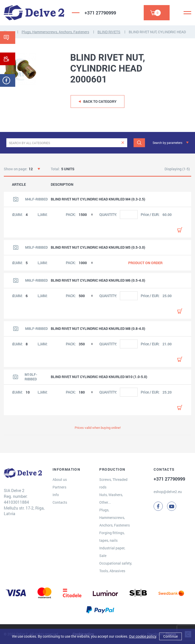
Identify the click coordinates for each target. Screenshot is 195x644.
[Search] (139, 143)
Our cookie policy (143, 636)
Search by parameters (167, 143)
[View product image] (16, 199)
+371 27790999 (100, 13)
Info (56, 495)
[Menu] (187, 13)
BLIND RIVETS (109, 32)
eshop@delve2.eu (168, 492)
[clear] (123, 143)
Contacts (60, 502)
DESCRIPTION (62, 184)
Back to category (100, 101)
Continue (170, 636)
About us (60, 479)
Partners (59, 487)
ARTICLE (19, 184)
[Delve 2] (34, 13)
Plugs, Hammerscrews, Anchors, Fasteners (55, 32)
